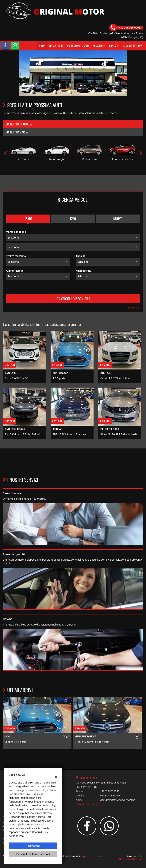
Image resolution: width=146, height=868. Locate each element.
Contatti (114, 46)
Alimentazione (15, 271)
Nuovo (118, 219)
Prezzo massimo (16, 256)
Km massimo (83, 271)
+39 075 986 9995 (110, 791)
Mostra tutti (134, 308)
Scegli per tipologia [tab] (19, 124)
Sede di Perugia (88, 778)
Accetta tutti (33, 846)
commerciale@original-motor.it (117, 800)
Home (42, 46)
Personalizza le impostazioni (33, 854)
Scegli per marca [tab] (17, 132)
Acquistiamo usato (78, 46)
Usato (28, 219)
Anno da (81, 256)
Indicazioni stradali (87, 804)
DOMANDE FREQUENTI (133, 46)
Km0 (73, 219)
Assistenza (99, 46)
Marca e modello (16, 232)
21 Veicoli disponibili (73, 299)
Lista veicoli (56, 46)
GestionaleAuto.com (131, 859)
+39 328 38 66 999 (110, 796)
